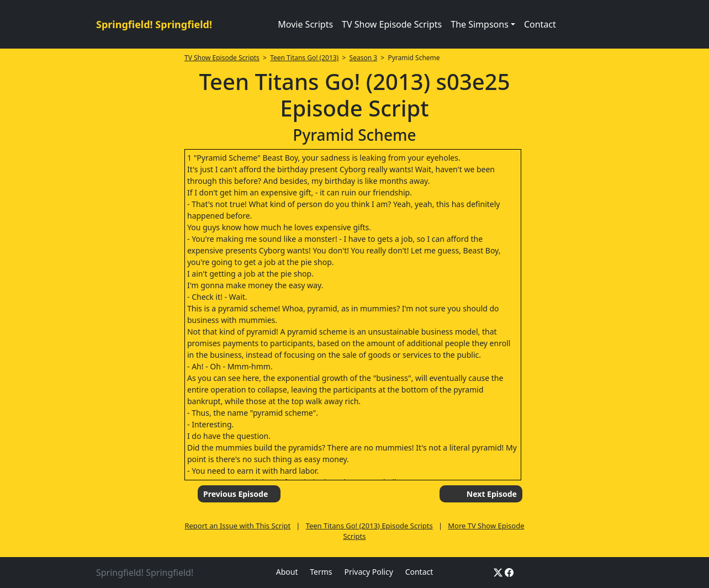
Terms (321, 572)
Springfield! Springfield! (154, 24)
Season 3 (364, 58)
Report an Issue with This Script (237, 526)
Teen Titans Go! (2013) (304, 58)
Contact (540, 24)
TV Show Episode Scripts (392, 24)
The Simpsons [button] (480, 24)
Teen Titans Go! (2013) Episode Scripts (369, 526)
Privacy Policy (368, 572)
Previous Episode (236, 494)
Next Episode (492, 494)
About (287, 572)
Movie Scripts (305, 24)
